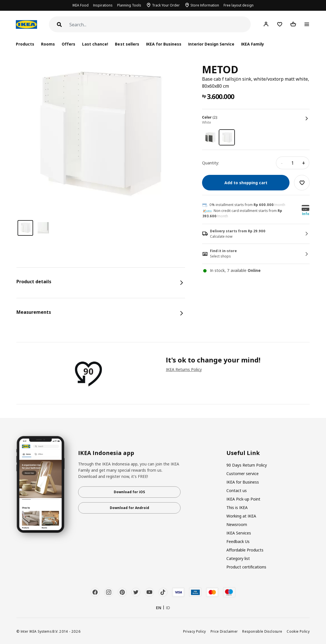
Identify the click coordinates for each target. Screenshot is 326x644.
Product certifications (246, 567)
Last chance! (95, 44)
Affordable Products (245, 550)
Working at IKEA (241, 516)
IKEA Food (81, 5)
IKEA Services (239, 533)
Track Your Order (166, 5)
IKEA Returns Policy (184, 369)
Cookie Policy (298, 631)
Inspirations (103, 5)
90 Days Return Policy (247, 465)
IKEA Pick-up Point (243, 499)
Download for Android (129, 508)
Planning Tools (129, 5)
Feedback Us (238, 541)
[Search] (160, 25)
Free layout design (239, 5)
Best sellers (127, 44)
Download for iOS (129, 492)
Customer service (243, 474)
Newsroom (237, 524)
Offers (68, 44)
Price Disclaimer (224, 631)
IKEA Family (253, 44)
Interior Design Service (211, 44)
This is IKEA (237, 507)
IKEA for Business (164, 44)
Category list (238, 558)
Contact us (237, 490)
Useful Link (243, 453)
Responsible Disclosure (262, 631)
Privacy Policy (195, 631)
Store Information (205, 5)
